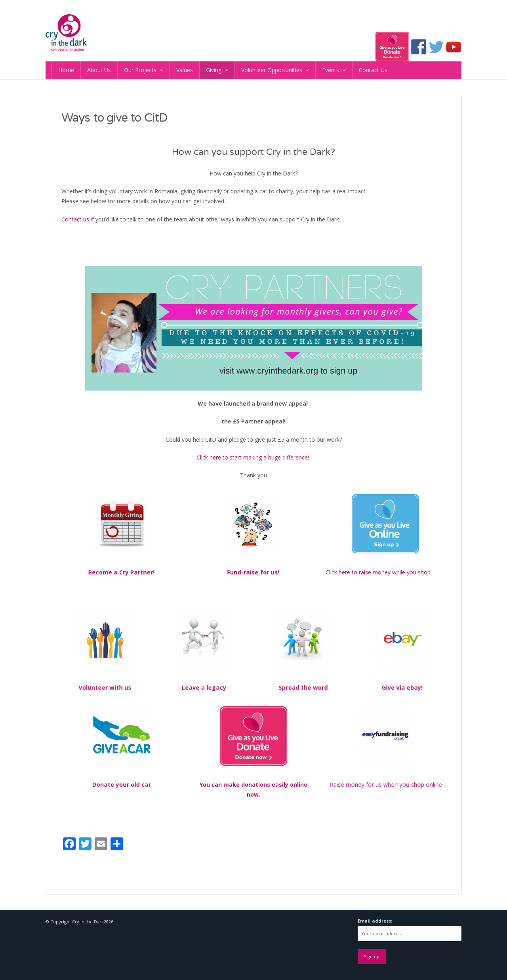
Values (185, 70)
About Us (99, 70)
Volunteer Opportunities (272, 70)
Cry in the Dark (88, 922)
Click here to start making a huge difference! (253, 457)
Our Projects (140, 70)
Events (331, 70)
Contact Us (373, 70)
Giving (214, 70)
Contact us (75, 219)
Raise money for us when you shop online (385, 784)
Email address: (375, 921)
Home (66, 70)
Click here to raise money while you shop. (379, 572)
